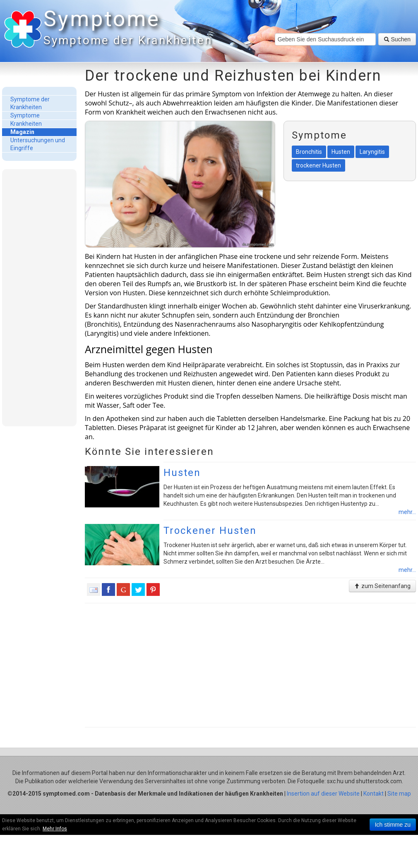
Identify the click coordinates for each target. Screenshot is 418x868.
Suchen (397, 39)
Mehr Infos (55, 829)
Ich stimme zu (393, 825)
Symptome (126, 29)
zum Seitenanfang (382, 586)
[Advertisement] (39, 297)
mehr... (407, 512)
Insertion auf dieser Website (323, 794)
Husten (182, 473)
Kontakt (374, 794)
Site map (399, 794)
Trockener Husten (210, 531)
